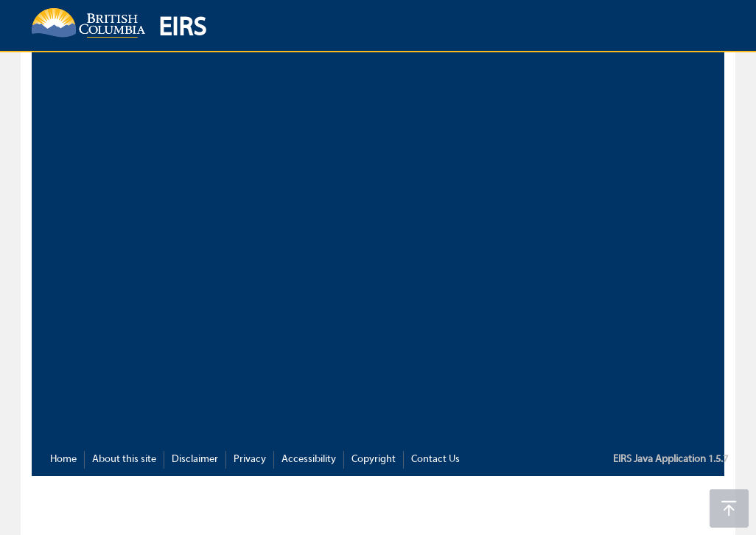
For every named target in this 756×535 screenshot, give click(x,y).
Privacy (250, 459)
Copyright (374, 459)
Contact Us (435, 459)
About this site (124, 459)
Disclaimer (195, 459)
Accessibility (309, 459)
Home (63, 459)
